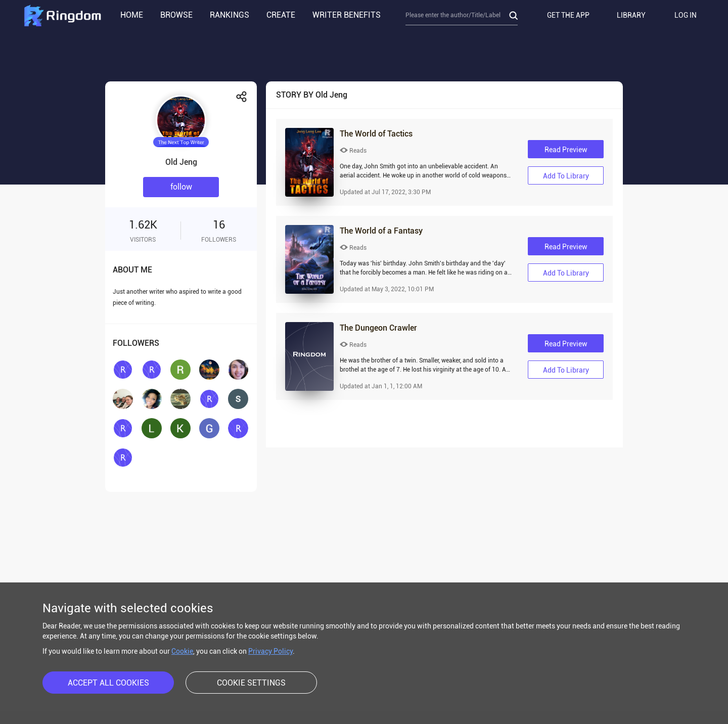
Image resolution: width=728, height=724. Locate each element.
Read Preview (566, 150)
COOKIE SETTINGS (251, 683)
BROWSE (176, 15)
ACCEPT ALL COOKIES (108, 683)
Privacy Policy (270, 651)
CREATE (281, 15)
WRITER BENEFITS (347, 15)
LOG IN (686, 15)
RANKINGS (230, 15)
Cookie (182, 651)
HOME (132, 15)
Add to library (566, 176)
